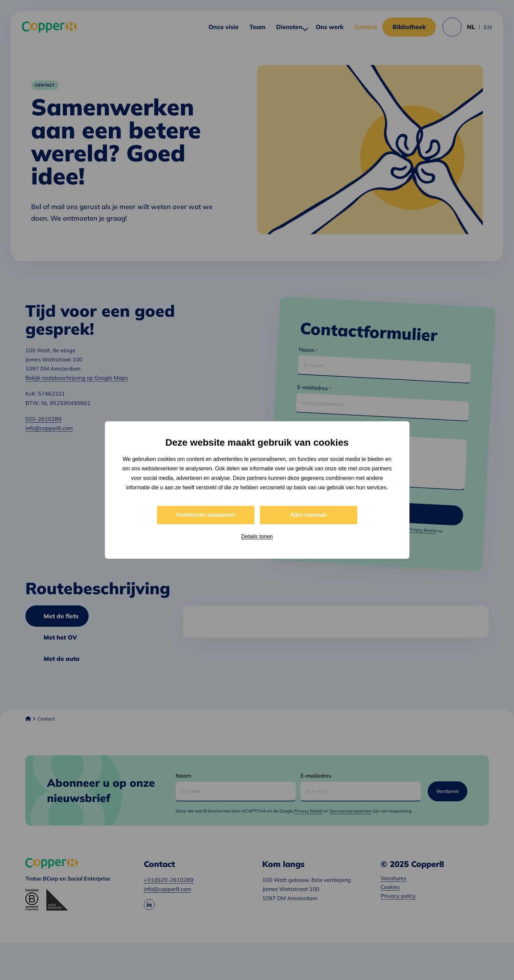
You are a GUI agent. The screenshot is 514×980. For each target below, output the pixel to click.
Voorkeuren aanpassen (206, 515)
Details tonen (257, 537)
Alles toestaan (308, 515)
